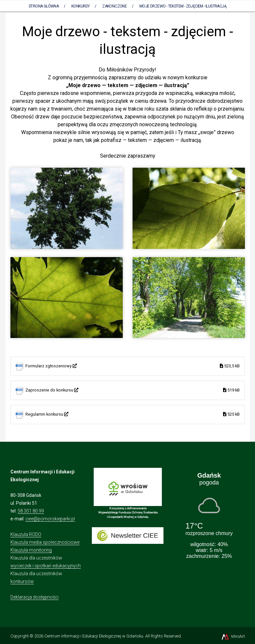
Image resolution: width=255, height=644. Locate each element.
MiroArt (233, 636)
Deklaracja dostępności (35, 597)
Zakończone (114, 6)
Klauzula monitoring (31, 550)
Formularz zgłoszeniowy (133, 366)
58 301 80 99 (31, 511)
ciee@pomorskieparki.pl (50, 519)
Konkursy (80, 6)
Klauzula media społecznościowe (45, 542)
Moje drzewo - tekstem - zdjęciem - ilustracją (183, 6)
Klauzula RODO (26, 534)
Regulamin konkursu (133, 414)
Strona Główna (44, 6)
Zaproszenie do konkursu (133, 390)
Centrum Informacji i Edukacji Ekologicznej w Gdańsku (94, 636)
